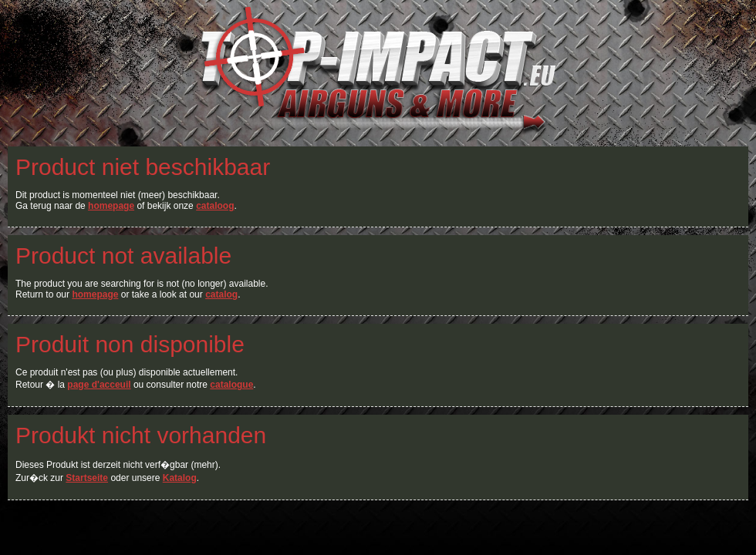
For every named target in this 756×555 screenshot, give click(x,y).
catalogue (231, 385)
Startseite (87, 478)
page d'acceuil (99, 385)
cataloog (215, 206)
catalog (221, 294)
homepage (111, 206)
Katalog (180, 478)
